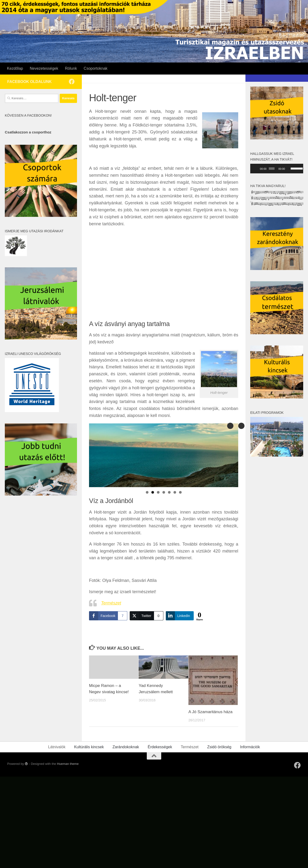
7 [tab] (180, 492)
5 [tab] (169, 492)
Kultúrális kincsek (89, 747)
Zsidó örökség (219, 747)
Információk (250, 747)
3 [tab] (158, 492)
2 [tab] (153, 492)
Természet (111, 603)
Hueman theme (68, 764)
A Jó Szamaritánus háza (210, 712)
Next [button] (230, 426)
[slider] (272, 169)
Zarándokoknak (126, 747)
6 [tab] (175, 492)
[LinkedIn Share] (180, 616)
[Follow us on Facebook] (72, 82)
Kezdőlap (15, 68)
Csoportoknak (96, 68)
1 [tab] (147, 492)
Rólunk (71, 68)
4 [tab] (164, 492)
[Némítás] (289, 169)
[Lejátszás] (257, 169)
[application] (277, 169)
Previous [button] (241, 426)
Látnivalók (57, 747)
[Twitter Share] (146, 616)
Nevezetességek (44, 68)
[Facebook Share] (108, 616)
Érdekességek (160, 747)
